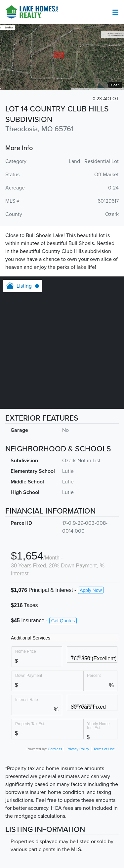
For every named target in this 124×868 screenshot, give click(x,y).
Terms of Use (104, 749)
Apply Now (91, 590)
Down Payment (29, 675)
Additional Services (31, 638)
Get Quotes (63, 621)
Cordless (55, 749)
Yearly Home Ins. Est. (98, 726)
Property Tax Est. (30, 724)
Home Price (26, 651)
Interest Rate (27, 700)
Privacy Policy (78, 749)
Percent (94, 675)
